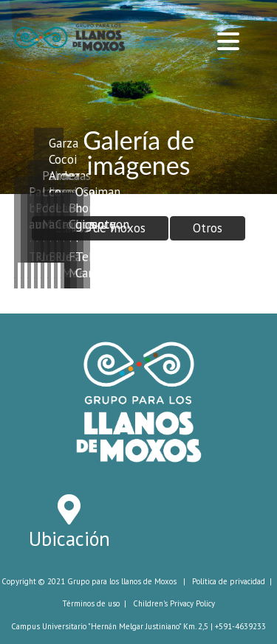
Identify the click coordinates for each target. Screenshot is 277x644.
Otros (208, 228)
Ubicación (69, 539)
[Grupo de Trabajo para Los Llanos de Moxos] (69, 35)
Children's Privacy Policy (174, 603)
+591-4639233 (240, 626)
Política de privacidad (229, 581)
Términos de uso (91, 603)
